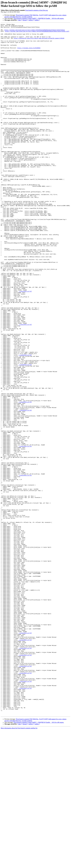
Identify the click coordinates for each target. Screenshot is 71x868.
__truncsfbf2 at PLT (25, 345)
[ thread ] (25, 20)
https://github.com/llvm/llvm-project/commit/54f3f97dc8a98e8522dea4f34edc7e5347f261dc (35, 31)
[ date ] (20, 20)
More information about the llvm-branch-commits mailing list (19, 866)
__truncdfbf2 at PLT (25, 421)
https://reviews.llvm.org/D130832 (29, 53)
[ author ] (37, 20)
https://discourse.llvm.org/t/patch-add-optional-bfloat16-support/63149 (39, 41)
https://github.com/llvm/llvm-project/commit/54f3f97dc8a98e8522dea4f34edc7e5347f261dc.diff (37, 33)
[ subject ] (31, 20)
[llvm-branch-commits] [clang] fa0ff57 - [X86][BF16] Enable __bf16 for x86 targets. (39, 18)
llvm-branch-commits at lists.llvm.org (37, 10)
